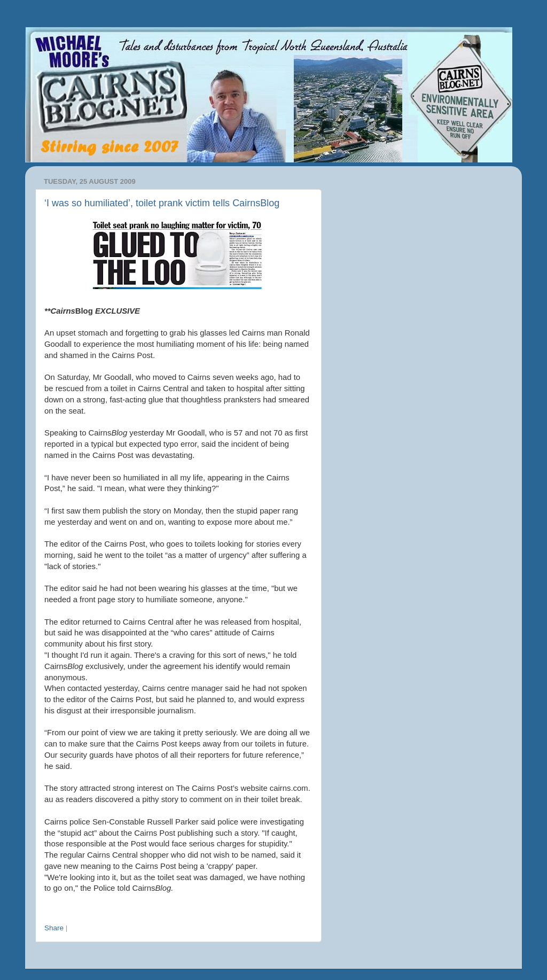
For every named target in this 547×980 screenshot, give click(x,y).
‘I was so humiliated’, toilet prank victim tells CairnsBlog (162, 203)
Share (54, 928)
